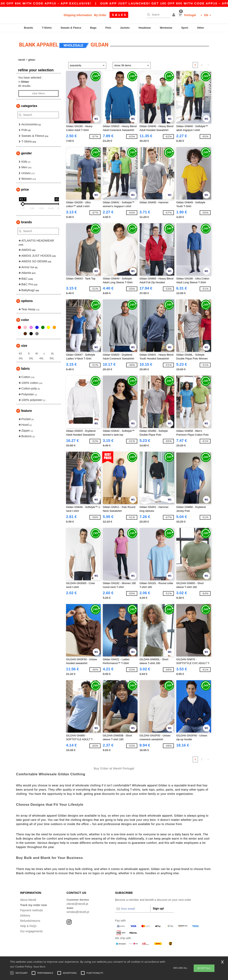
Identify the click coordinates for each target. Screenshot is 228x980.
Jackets (125, 28)
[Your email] (133, 907)
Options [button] (27, 299)
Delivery (25, 914)
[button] (174, 15)
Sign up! (159, 907)
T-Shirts (47, 28)
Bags (93, 28)
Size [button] (24, 344)
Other (201, 28)
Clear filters (38, 91)
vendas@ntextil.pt (78, 910)
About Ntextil (28, 898)
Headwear (145, 28)
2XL (21, 357)
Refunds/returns (30, 919)
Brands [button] (27, 220)
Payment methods (32, 908)
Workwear (166, 28)
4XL (42, 357)
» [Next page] (208, 63)
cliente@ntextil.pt (77, 902)
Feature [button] (27, 409)
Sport (185, 28)
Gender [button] (27, 151)
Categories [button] (29, 104)
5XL (52, 357)
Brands (29, 28)
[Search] (157, 15)
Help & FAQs (28, 924)
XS (20, 352)
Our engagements (32, 929)
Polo (108, 28)
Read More (40, 967)
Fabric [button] (26, 367)
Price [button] (25, 187)
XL (53, 352)
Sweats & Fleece (71, 28)
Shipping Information (78, 15)
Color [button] (25, 318)
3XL (31, 357)
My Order (100, 15)
